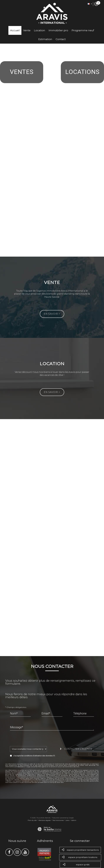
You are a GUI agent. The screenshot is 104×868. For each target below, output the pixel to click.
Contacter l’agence (76, 749)
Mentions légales (45, 820)
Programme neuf (83, 30)
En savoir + (52, 314)
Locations (82, 72)
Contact (61, 39)
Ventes (22, 72)
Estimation (45, 39)
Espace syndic (80, 865)
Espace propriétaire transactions (80, 850)
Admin (74, 820)
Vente (27, 30)
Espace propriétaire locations (80, 857)
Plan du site (32, 820)
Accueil (15, 30)
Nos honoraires (58, 820)
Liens (67, 820)
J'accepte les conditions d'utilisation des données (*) (34, 756)
